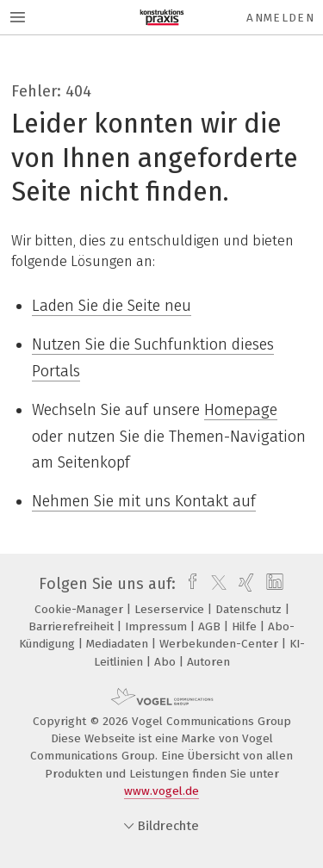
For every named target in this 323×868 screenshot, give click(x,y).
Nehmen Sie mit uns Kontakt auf (144, 501)
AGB (211, 626)
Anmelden (280, 18)
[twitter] (214, 584)
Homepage (241, 410)
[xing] (244, 584)
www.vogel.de (161, 791)
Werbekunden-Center (221, 644)
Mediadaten (119, 644)
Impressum (158, 626)
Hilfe (246, 626)
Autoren (208, 662)
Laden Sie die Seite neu (112, 306)
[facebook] (188, 584)
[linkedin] (273, 584)
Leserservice (171, 609)
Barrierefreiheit (73, 626)
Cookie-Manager (81, 609)
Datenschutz (250, 609)
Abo (167, 662)
